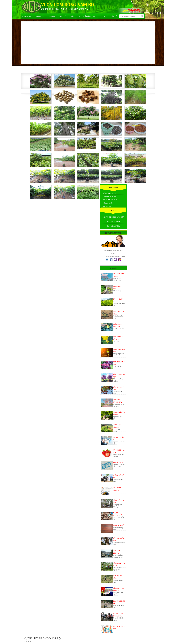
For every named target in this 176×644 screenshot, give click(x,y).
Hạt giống (107, 207)
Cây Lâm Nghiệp (109, 197)
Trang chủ (26, 16)
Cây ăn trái (108, 203)
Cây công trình (109, 193)
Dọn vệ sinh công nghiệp (113, 217)
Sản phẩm (40, 16)
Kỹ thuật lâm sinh (87, 16)
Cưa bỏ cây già (113, 226)
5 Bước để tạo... (119, 463)
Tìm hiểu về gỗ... (119, 526)
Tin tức (103, 16)
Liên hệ (114, 16)
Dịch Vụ (52, 16)
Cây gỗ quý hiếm (67, 16)
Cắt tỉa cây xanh (113, 222)
